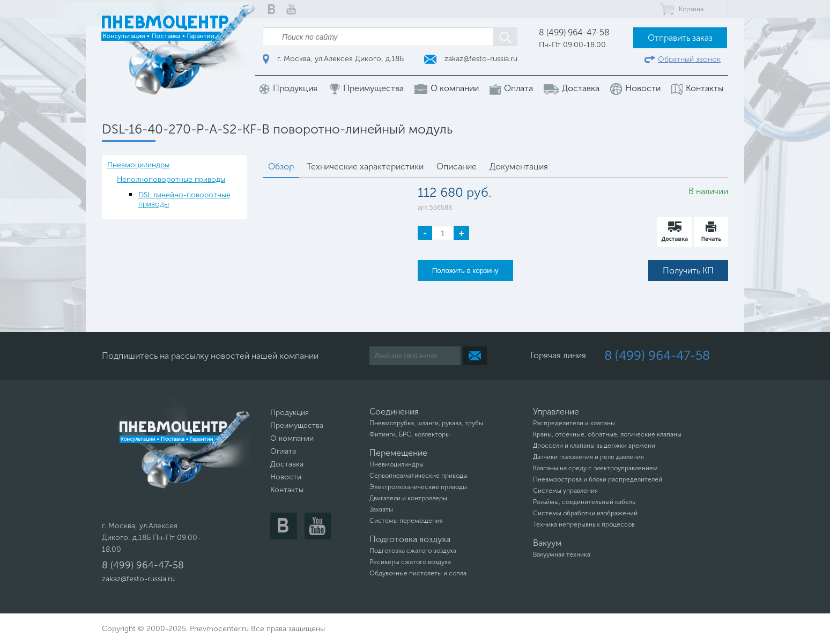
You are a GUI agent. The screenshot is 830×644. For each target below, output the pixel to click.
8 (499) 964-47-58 (574, 32)
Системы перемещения (406, 521)
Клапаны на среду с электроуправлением (595, 468)
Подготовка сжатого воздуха (413, 551)
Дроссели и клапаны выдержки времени (594, 446)
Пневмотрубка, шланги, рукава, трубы (426, 423)
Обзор (281, 166)
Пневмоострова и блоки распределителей (598, 479)
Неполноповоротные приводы (171, 179)
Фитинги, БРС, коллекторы (410, 434)
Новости (635, 89)
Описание (457, 166)
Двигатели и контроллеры (408, 498)
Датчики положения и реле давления (588, 457)
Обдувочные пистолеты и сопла (418, 573)
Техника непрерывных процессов (584, 524)
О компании (447, 88)
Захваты (381, 509)
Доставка (572, 88)
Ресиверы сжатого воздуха (410, 562)
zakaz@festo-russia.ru (471, 59)
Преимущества (366, 89)
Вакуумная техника (562, 554)
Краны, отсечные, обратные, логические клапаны (607, 434)
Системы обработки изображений (585, 513)
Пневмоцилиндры (138, 165)
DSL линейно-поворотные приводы (184, 199)
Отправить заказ (680, 38)
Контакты (698, 89)
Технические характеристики (365, 166)
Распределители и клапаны (574, 423)
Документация (519, 166)
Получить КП (688, 271)
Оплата (511, 89)
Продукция (288, 89)
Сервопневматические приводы (418, 476)
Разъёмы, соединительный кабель (584, 502)
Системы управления (565, 491)
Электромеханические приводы (418, 487)
